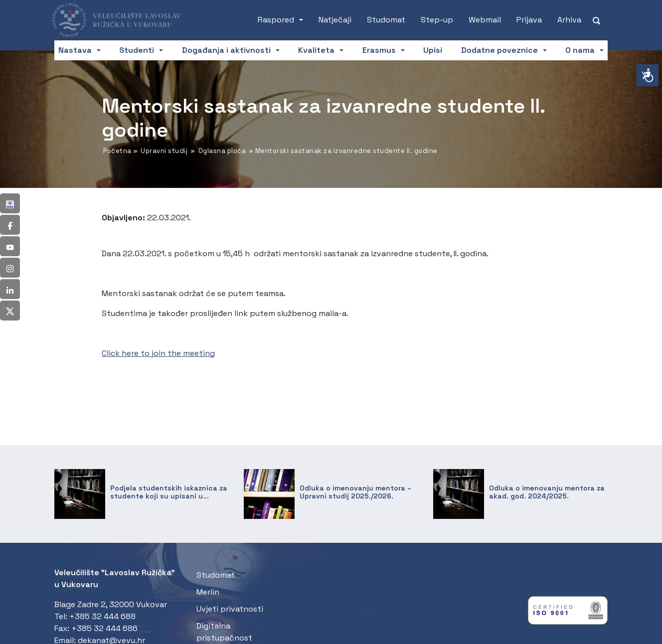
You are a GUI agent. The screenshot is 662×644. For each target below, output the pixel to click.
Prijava (529, 20)
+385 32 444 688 (102, 616)
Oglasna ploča (222, 151)
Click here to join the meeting (158, 353)
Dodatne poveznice (499, 50)
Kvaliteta (316, 50)
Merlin (208, 592)
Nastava (75, 50)
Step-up (437, 20)
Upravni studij (164, 151)
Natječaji (335, 20)
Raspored (276, 20)
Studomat (386, 20)
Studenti (137, 50)
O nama (580, 50)
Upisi (433, 50)
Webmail (485, 20)
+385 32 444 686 (104, 628)
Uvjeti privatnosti (230, 609)
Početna (117, 151)
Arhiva (569, 20)
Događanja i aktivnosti (226, 50)
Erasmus (379, 50)
